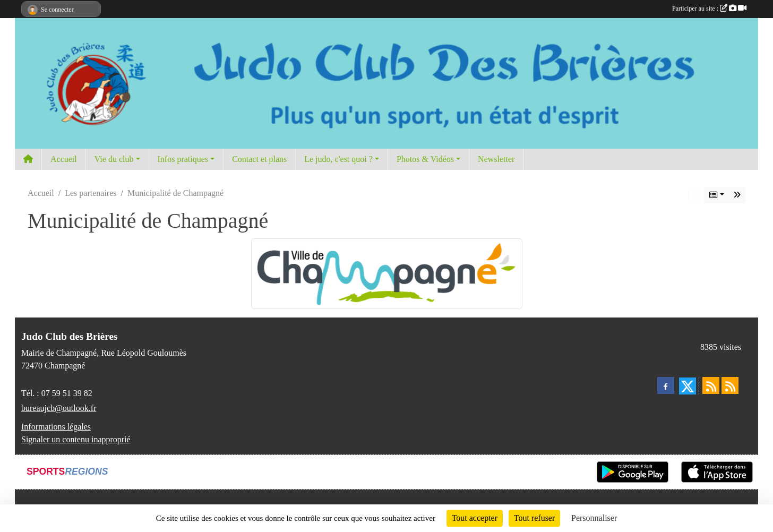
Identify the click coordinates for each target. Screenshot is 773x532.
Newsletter (496, 159)
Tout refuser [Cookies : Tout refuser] (535, 518)
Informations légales (56, 427)
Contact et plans (259, 159)
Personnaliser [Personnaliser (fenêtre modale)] (594, 518)
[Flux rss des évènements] (730, 385)
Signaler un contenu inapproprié (76, 439)
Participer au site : (709, 8)
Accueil (64, 159)
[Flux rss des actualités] (711, 385)
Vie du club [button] (114, 159)
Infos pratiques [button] (183, 159)
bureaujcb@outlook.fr (59, 408)
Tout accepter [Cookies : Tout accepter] (475, 518)
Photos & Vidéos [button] (425, 159)
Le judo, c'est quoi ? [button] (338, 159)
